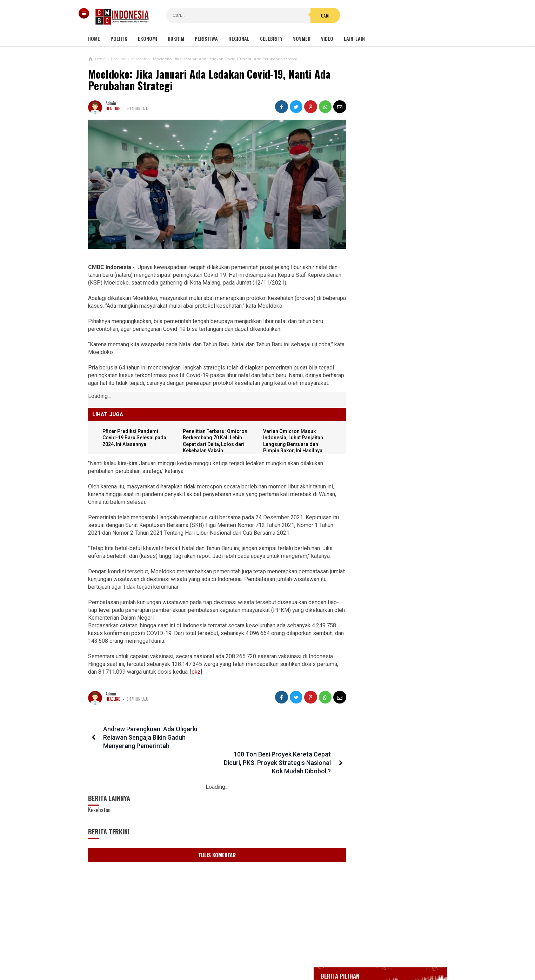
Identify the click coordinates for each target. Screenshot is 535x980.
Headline (113, 108)
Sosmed (302, 38)
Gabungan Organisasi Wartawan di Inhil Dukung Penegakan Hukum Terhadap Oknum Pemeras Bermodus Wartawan (390, 486)
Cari (310, 15)
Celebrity (271, 38)
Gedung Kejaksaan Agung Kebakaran (390, 214)
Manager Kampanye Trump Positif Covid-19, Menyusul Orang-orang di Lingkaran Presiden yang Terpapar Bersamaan (388, 526)
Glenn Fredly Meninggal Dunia (383, 253)
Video (327, 38)
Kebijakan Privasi (300, 951)
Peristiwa (206, 38)
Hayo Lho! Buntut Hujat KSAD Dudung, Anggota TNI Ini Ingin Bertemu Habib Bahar (382, 597)
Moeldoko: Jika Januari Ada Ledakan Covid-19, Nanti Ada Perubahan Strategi (209, 80)
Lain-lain (354, 38)
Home (94, 38)
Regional (239, 38)
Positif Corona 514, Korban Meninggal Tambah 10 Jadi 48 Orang (391, 282)
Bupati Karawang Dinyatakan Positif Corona (396, 266)
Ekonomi (148, 38)
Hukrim (176, 38)
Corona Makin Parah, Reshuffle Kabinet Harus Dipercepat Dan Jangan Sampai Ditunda (384, 659)
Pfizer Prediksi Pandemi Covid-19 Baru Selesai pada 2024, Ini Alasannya (136, 439)
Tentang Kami (197, 951)
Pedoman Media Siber (246, 951)
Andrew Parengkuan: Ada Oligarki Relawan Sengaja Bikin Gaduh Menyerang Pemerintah (149, 739)
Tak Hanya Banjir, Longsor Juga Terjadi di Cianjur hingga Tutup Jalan (384, 563)
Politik (119, 38)
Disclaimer (342, 951)
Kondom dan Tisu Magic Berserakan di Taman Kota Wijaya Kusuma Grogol (405, 382)
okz (234, 673)
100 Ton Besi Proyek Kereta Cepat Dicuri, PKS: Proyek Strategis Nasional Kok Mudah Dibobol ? (271, 739)
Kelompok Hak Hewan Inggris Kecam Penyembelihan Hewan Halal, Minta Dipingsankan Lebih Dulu (389, 692)
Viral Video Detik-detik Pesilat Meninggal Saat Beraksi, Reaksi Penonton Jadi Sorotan (385, 415)
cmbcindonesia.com (266, 963)
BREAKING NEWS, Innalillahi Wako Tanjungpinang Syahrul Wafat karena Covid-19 (396, 233)
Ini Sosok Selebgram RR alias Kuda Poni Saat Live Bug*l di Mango (387, 628)
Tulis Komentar (211, 831)
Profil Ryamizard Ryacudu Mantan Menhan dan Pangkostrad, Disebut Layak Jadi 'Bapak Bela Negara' (387, 449)
